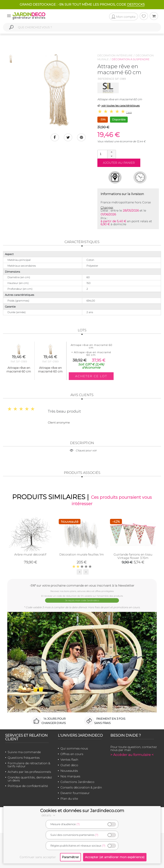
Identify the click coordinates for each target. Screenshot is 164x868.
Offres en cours (72, 754)
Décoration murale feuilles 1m (82, 554)
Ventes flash (69, 760)
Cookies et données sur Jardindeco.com (82, 811)
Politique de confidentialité (28, 786)
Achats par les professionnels (29, 772)
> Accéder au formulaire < (132, 755)
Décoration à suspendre (131, 59)
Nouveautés (69, 771)
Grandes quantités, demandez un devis (30, 779)
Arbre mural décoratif (30, 554)
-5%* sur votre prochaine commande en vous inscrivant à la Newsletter (82, 585)
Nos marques (70, 776)
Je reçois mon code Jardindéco (82, 600)
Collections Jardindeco (77, 782)
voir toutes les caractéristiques (119, 106)
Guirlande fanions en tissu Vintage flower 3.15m (133, 556)
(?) (78, 824)
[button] (111, 152)
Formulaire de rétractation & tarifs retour (29, 765)
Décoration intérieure (115, 55)
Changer (107, 207)
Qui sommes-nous (74, 748)
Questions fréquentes (24, 758)
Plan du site (69, 799)
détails (49, 815)
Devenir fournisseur (75, 793)
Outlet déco (69, 765)
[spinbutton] (106, 154)
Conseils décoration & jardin (81, 787)
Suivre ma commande (24, 752)
